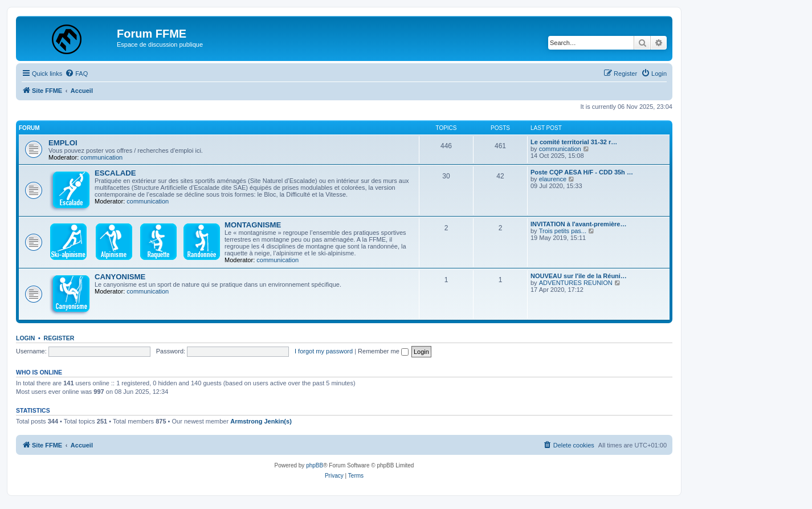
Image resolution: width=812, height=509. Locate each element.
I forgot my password (324, 351)
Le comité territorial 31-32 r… (574, 142)
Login (25, 338)
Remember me (383, 351)
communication (101, 157)
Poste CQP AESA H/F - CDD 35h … (582, 172)
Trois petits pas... (563, 231)
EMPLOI (63, 143)
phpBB (315, 465)
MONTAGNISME (253, 225)
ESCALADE (115, 173)
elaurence (553, 179)
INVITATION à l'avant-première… (578, 224)
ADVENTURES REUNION (576, 283)
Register (59, 338)
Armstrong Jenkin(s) (261, 421)
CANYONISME (120, 277)
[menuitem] (76, 74)
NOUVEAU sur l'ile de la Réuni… (579, 276)
